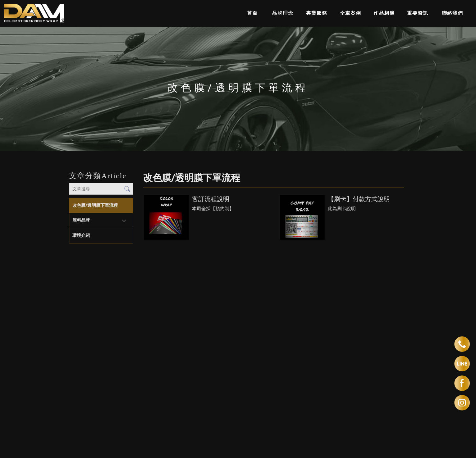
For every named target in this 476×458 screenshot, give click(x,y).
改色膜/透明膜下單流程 (95, 205)
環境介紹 (81, 235)
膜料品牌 (81, 220)
